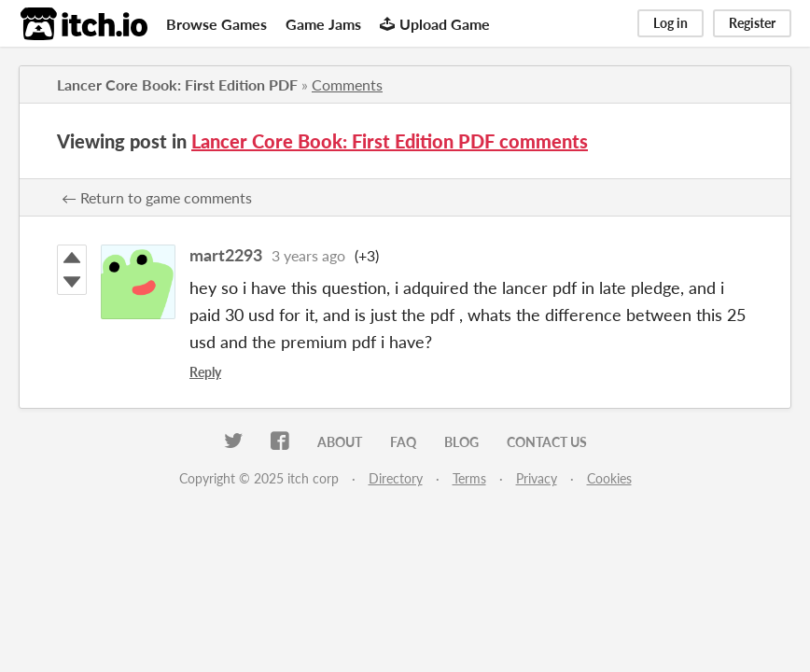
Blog (461, 442)
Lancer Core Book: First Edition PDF (177, 84)
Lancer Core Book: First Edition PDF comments (390, 141)
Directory (396, 478)
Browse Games (216, 24)
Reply (205, 372)
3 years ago (308, 255)
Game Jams (323, 24)
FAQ (403, 442)
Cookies (609, 478)
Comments (347, 84)
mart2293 (226, 255)
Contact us (547, 442)
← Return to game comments (157, 197)
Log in (670, 23)
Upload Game (435, 24)
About (340, 442)
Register (752, 23)
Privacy (537, 478)
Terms (469, 478)
